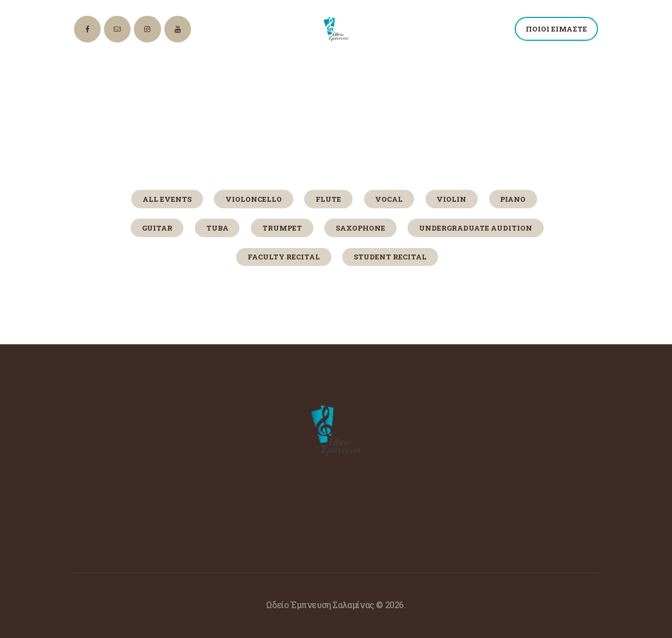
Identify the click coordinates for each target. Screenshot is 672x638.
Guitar (157, 228)
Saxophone (360, 228)
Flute (328, 199)
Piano (513, 199)
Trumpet (282, 228)
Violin (451, 199)
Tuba (217, 228)
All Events (167, 199)
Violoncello (254, 199)
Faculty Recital (284, 257)
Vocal (389, 199)
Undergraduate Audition (476, 228)
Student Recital (390, 257)
